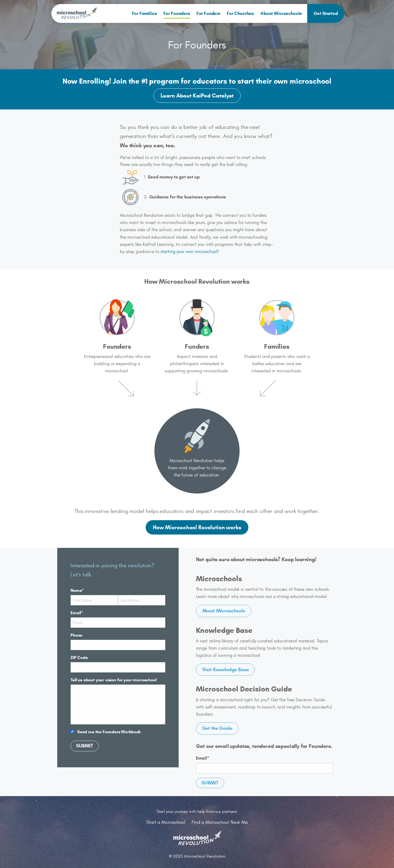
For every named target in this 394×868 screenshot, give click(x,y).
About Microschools (281, 13)
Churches (240, 13)
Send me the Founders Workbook (109, 732)
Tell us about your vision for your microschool (114, 680)
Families (145, 13)
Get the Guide (217, 728)
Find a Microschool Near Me (220, 822)
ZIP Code (79, 657)
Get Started (326, 13)
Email (77, 613)
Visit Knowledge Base (225, 670)
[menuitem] (145, 13)
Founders (177, 13)
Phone (76, 635)
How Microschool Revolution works (197, 527)
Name (77, 590)
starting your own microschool (189, 252)
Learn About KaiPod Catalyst (197, 96)
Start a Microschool (166, 822)
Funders (208, 13)
